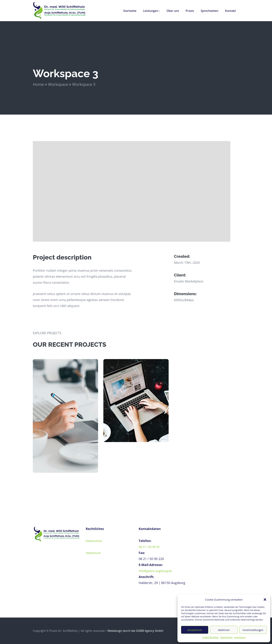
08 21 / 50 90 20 (149, 547)
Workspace (58, 84)
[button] (265, 600)
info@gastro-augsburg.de (155, 571)
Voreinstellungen (253, 630)
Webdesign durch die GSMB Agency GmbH (135, 631)
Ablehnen (224, 630)
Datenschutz (226, 637)
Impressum (240, 637)
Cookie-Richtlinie (210, 637)
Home (38, 84)
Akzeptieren (195, 630)
